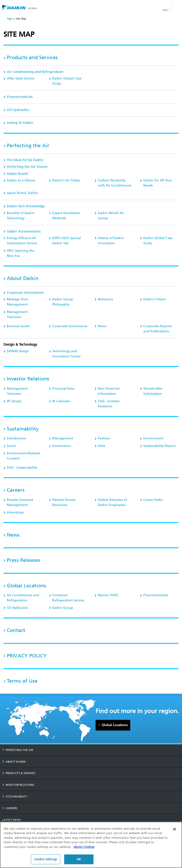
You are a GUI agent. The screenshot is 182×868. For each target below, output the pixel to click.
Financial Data (63, 389)
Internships (15, 512)
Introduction (17, 438)
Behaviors (105, 299)
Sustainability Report (159, 446)
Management (63, 438)
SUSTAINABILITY (15, 796)
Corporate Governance (70, 326)
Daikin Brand (17, 174)
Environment (153, 438)
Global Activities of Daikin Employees (112, 502)
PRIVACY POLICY (27, 656)
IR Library (14, 401)
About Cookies (84, 847)
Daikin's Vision (155, 299)
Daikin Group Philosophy (63, 302)
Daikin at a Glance (21, 180)
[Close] (175, 829)
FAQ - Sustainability (22, 468)
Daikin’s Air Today (66, 180)
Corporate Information (25, 293)
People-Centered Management (20, 502)
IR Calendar (61, 401)
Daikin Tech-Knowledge (26, 206)
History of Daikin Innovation (111, 241)
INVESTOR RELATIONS (18, 785)
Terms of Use (22, 681)
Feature (104, 438)
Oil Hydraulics (18, 110)
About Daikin (23, 278)
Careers (16, 490)
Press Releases (23, 560)
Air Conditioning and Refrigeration (35, 72)
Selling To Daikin (20, 123)
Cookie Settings (46, 859)
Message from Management (17, 302)
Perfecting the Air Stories (27, 167)
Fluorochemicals (20, 97)
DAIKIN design (18, 351)
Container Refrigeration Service (68, 598)
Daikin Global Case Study (67, 81)
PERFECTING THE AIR (18, 750)
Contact (16, 630)
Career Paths (153, 500)
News (102, 326)
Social (11, 446)
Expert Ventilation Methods (66, 216)
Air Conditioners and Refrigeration (23, 598)
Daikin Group (63, 608)
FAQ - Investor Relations (109, 404)
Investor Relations (28, 379)
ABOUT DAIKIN (14, 762)
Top (9, 19)
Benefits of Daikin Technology (21, 216)
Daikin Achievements (24, 231)
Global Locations (26, 586)
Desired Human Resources (64, 502)
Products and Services (32, 57)
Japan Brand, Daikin (22, 193)
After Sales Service (21, 78)
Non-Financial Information (109, 391)
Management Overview (17, 314)
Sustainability (23, 429)
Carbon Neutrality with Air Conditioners (115, 183)
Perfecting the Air (28, 145)
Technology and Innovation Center (66, 354)
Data (102, 446)
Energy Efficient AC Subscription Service (22, 241)
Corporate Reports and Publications (158, 329)
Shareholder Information (153, 391)
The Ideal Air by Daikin (25, 160)
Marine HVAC (108, 595)
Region (166, 10)
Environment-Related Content (23, 456)
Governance (61, 446)
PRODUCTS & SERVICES (19, 773)
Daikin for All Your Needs (158, 183)
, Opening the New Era (21, 253)
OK (79, 859)
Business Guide (18, 326)
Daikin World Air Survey (111, 216)
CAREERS (10, 808)
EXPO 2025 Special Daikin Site (67, 241)
